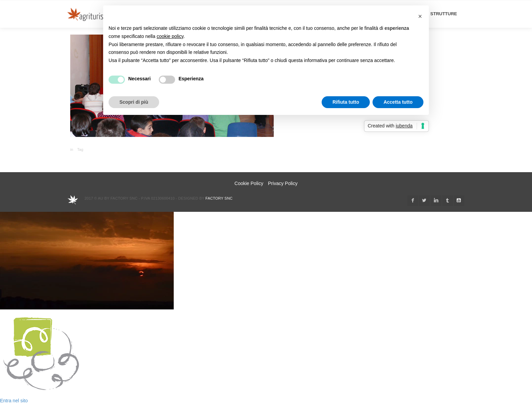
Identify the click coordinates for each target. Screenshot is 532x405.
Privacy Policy (283, 183)
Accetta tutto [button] (398, 102)
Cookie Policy (249, 183)
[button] (420, 16)
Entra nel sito (14, 401)
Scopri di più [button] (134, 102)
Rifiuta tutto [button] (346, 102)
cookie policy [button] (170, 36)
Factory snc (219, 198)
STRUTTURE (444, 14)
